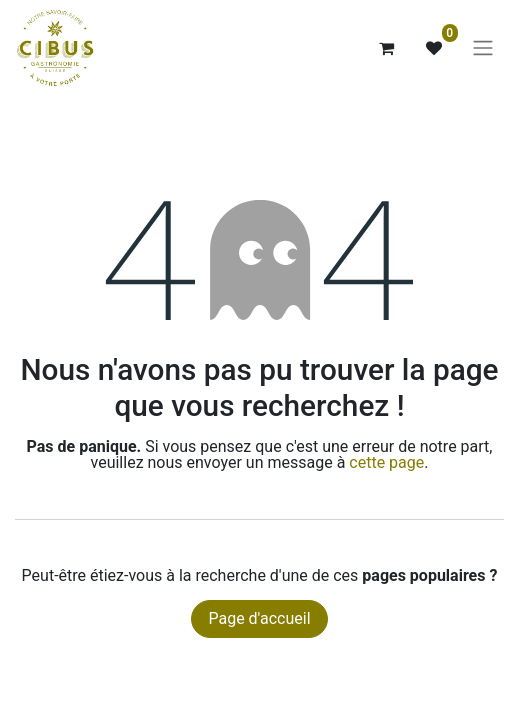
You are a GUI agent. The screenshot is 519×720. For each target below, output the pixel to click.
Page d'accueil (259, 618)
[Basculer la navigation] (483, 48)
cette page (386, 462)
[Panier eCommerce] (386, 48)
